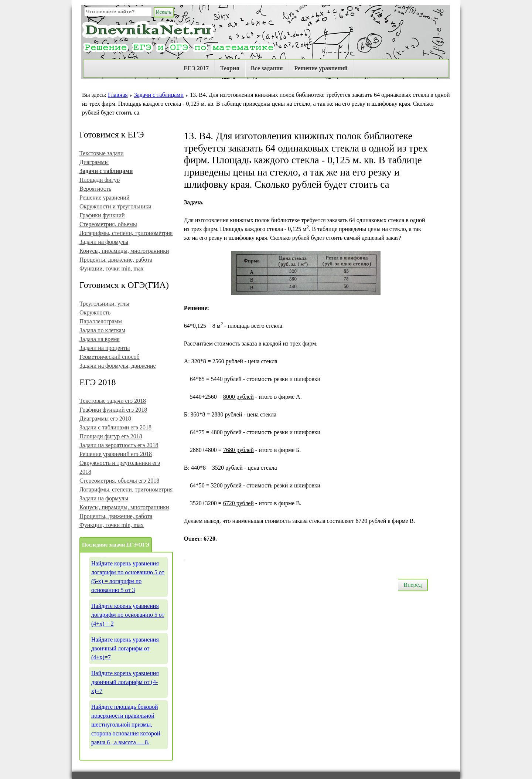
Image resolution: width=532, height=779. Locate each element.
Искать (164, 12)
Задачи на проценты (105, 348)
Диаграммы (94, 162)
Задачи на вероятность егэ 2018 (119, 445)
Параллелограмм (101, 321)
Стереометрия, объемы (108, 224)
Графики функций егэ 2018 (113, 410)
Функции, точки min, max (112, 268)
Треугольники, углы (104, 304)
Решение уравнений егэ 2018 (116, 454)
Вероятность (95, 189)
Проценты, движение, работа (116, 260)
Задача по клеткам (102, 330)
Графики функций (102, 215)
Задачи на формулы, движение (118, 366)
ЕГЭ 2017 (196, 68)
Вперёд (413, 585)
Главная (118, 95)
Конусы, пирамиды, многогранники (124, 251)
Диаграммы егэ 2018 (105, 419)
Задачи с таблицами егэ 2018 (115, 427)
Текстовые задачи (102, 153)
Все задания (267, 68)
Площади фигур (100, 180)
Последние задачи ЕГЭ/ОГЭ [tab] (116, 545)
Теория (230, 68)
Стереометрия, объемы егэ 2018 (119, 481)
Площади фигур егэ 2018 (111, 436)
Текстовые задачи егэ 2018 (113, 401)
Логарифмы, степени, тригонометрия (126, 233)
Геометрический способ (110, 357)
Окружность (95, 312)
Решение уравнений (321, 68)
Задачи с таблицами (159, 95)
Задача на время (100, 339)
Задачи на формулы (104, 242)
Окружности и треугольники (115, 206)
